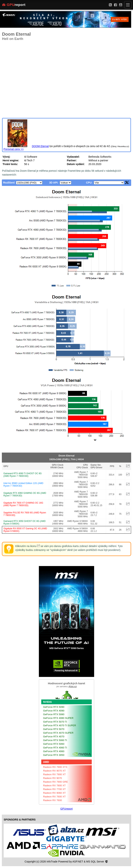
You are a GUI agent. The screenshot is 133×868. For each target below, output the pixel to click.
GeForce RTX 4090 (54, 711)
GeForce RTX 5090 (54, 707)
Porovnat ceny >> (14, 149)
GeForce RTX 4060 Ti (55, 748)
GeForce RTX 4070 (54, 737)
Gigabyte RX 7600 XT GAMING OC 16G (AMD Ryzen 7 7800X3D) (23, 504)
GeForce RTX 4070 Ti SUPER (60, 725)
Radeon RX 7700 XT (54, 789)
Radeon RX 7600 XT (54, 797)
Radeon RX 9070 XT (54, 771)
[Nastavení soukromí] (107, 862)
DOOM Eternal (40, 146)
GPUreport (67, 809)
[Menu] (128, 5)
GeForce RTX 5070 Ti (55, 722)
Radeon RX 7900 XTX (55, 767)
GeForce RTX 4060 (54, 751)
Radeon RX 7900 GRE (56, 782)
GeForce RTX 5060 (54, 744)
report (14, 5)
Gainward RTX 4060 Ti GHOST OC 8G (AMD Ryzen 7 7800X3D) (23, 475)
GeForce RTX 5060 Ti (55, 740)
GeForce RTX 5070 (54, 729)
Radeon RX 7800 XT (54, 785)
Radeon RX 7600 (52, 800)
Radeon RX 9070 (52, 778)
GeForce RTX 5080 (54, 714)
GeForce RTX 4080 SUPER (58, 718)
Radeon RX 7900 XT (54, 774)
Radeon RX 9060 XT (54, 793)
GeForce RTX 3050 (54, 755)
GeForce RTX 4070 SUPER (58, 733)
